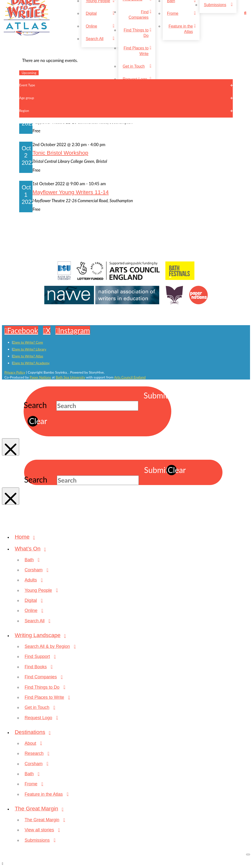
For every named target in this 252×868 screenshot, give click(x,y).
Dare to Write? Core (28, 342)
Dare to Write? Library (30, 349)
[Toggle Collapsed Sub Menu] (131, 549)
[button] (246, 13)
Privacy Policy (15, 372)
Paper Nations (40, 377)
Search (35, 405)
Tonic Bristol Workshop (60, 153)
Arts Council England (130, 377)
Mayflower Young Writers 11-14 (71, 192)
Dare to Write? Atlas (28, 356)
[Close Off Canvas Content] (248, 854)
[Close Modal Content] (11, 447)
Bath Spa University (70, 377)
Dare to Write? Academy (31, 363)
